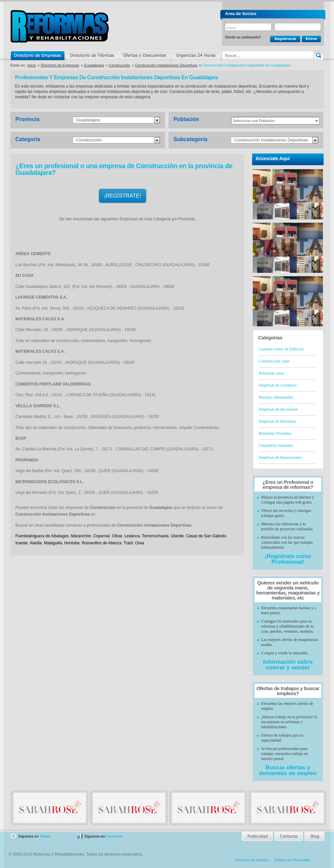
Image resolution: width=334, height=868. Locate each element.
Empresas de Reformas (277, 421)
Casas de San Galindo (206, 536)
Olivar (117, 536)
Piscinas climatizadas (276, 397)
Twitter (45, 836)
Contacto (289, 836)
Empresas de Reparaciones (280, 457)
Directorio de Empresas (38, 56)
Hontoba (72, 543)
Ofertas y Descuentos (144, 56)
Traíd (128, 543)
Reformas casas (271, 373)
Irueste (22, 543)
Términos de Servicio (252, 860)
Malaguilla (53, 543)
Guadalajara (94, 65)
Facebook (114, 836)
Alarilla (36, 543)
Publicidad (258, 836)
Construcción (119, 65)
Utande (177, 536)
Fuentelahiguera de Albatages (42, 536)
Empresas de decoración (278, 409)
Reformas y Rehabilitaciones (60, 26)
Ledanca (132, 536)
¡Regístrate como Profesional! (288, 559)
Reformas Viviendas (275, 433)
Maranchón (81, 536)
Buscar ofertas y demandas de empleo (288, 770)
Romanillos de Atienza (101, 543)
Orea (140, 543)
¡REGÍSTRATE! (123, 196)
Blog (314, 836)
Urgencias (195, 56)
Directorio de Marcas (92, 56)
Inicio (32, 65)
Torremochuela (155, 536)
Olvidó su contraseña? (243, 37)
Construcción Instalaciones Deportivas (166, 65)
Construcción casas (274, 361)
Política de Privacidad (292, 860)
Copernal (101, 536)
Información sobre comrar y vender (288, 665)
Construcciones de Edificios (281, 349)
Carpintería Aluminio (276, 445)
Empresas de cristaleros (278, 385)
